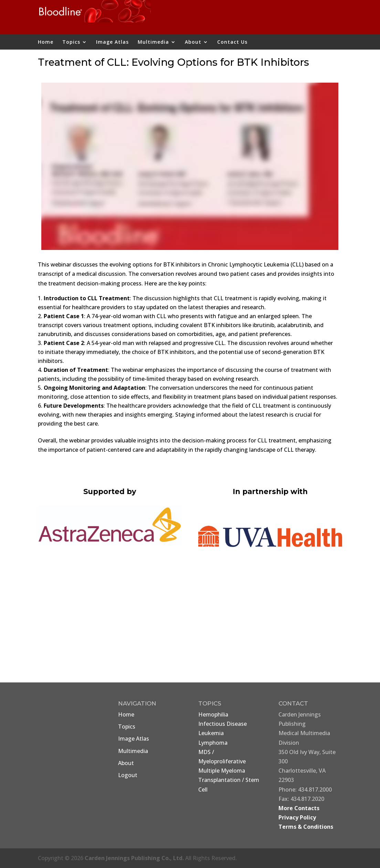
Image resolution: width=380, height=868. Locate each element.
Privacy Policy (297, 817)
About (193, 42)
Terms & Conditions (306, 827)
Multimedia (153, 42)
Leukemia (211, 733)
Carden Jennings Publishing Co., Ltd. (134, 858)
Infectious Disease (223, 724)
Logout (128, 775)
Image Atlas (112, 42)
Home (46, 42)
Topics (71, 42)
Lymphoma (213, 743)
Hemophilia (213, 714)
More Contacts (299, 808)
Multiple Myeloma (222, 771)
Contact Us (232, 42)
